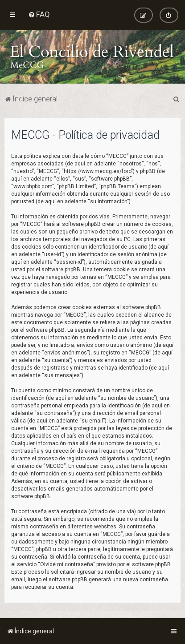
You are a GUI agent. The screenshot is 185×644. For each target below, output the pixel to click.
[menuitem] (39, 14)
